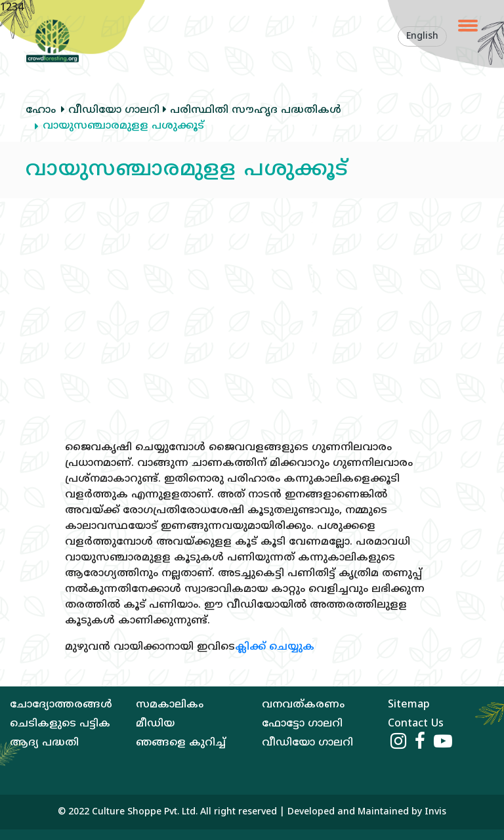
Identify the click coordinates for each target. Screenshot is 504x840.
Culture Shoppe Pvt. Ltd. (145, 812)
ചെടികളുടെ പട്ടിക (60, 724)
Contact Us (416, 724)
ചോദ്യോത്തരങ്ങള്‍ (61, 705)
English (422, 36)
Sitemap (409, 705)
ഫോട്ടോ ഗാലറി (302, 724)
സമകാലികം (170, 705)
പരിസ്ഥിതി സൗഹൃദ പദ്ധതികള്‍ (250, 110)
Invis (435, 812)
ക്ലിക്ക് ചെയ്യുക (275, 647)
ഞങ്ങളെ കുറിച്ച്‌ (181, 743)
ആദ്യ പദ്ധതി (44, 743)
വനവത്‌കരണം (303, 705)
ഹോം (41, 110)
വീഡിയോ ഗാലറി (110, 110)
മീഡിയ (155, 724)
